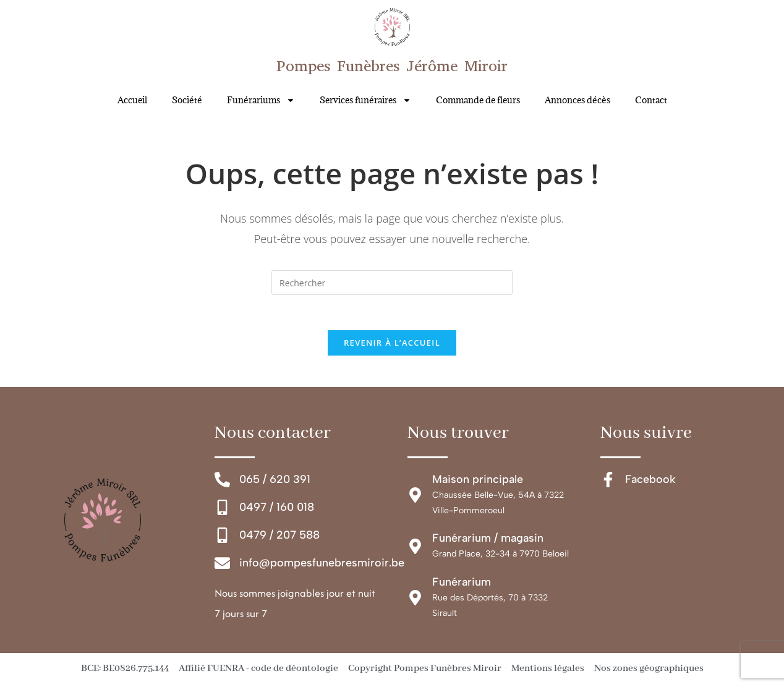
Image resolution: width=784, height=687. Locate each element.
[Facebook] (608, 482)
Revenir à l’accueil (392, 345)
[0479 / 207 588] (222, 538)
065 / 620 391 (275, 482)
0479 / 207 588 (279, 537)
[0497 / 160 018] (222, 510)
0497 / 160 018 (277, 510)
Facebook (650, 482)
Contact (651, 100)
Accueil (132, 100)
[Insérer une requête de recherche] (392, 283)
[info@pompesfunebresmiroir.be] (222, 566)
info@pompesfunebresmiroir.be (322, 566)
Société (187, 100)
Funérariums (261, 100)
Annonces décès (577, 100)
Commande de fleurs (478, 100)
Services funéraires (365, 100)
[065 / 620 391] (222, 482)
